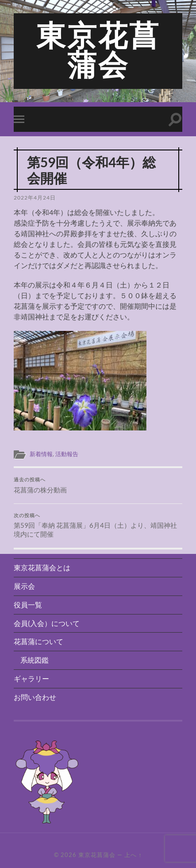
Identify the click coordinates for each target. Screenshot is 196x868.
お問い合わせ (35, 697)
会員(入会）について (47, 623)
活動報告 (67, 454)
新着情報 (41, 454)
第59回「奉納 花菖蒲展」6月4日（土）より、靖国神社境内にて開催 (98, 526)
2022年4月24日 (35, 198)
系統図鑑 (35, 660)
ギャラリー (31, 678)
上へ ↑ (133, 855)
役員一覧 (28, 605)
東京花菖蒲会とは (42, 567)
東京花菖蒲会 (98, 51)
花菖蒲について (38, 641)
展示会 (24, 586)
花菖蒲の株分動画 (98, 485)
